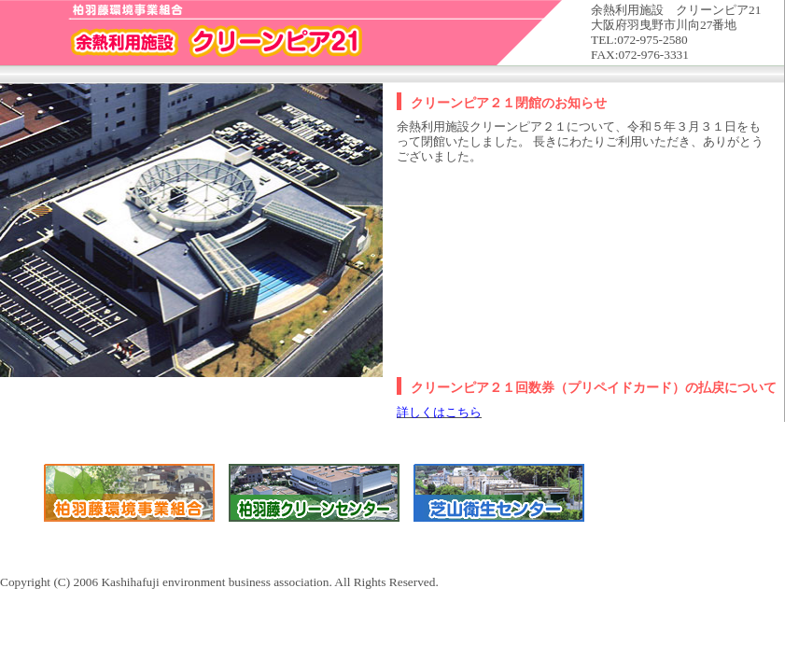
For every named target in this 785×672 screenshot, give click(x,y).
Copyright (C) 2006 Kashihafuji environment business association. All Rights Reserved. (392, 294)
